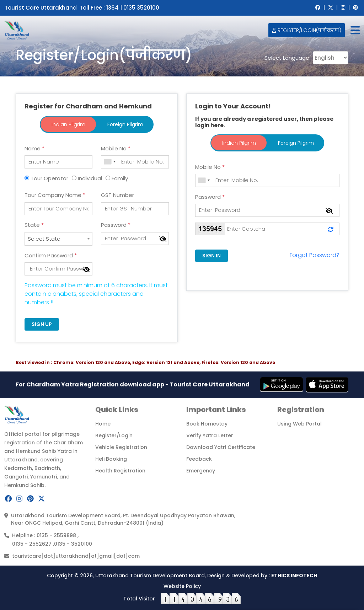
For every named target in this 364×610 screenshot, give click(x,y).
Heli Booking (111, 459)
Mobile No (116, 148)
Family (120, 178)
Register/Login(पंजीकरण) (307, 30)
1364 (113, 8)
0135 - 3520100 (73, 544)
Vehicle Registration (121, 447)
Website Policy (182, 586)
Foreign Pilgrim (125, 124)
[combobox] (58, 239)
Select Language (287, 58)
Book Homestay (207, 424)
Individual (90, 178)
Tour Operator (49, 178)
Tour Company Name (55, 195)
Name (34, 148)
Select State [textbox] (44, 239)
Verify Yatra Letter (210, 435)
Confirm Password (51, 255)
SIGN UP (42, 324)
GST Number (117, 195)
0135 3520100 (141, 8)
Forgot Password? (315, 255)
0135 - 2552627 (33, 544)
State (34, 225)
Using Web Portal (299, 424)
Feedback (199, 459)
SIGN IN (212, 256)
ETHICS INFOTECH (294, 576)
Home (103, 424)
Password (116, 225)
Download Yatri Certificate (221, 447)
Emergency (201, 471)
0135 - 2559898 (57, 535)
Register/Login (114, 435)
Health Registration (120, 471)
